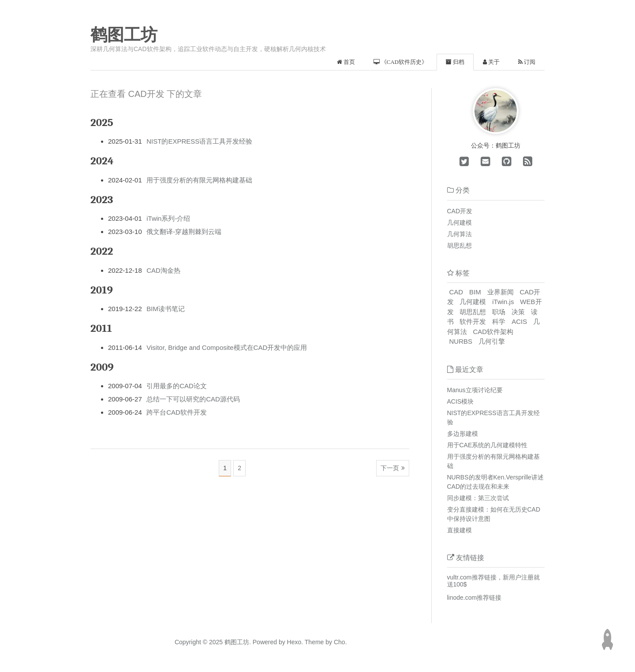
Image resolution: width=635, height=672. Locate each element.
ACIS (519, 321)
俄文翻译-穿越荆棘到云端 (184, 232)
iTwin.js (503, 302)
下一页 (390, 468)
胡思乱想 (459, 245)
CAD (456, 292)
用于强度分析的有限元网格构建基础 (199, 180)
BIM (475, 292)
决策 (518, 312)
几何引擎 (492, 341)
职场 (499, 312)
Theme (313, 642)
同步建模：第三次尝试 (478, 498)
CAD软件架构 (493, 332)
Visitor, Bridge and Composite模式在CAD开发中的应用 (227, 347)
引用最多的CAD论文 (177, 386)
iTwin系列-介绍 (168, 218)
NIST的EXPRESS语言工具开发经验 (199, 141)
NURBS (461, 341)
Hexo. (294, 642)
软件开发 (473, 321)
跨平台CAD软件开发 (177, 412)
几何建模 (459, 223)
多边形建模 (463, 434)
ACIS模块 (461, 401)
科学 (499, 321)
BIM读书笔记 (166, 309)
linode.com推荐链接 (474, 598)
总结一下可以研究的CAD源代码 (193, 399)
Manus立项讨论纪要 (475, 390)
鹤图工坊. (238, 642)
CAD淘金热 (163, 270)
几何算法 (459, 234)
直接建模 (459, 530)
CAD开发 (460, 211)
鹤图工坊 (124, 35)
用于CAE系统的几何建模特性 (487, 445)
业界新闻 (501, 292)
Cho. (339, 642)
